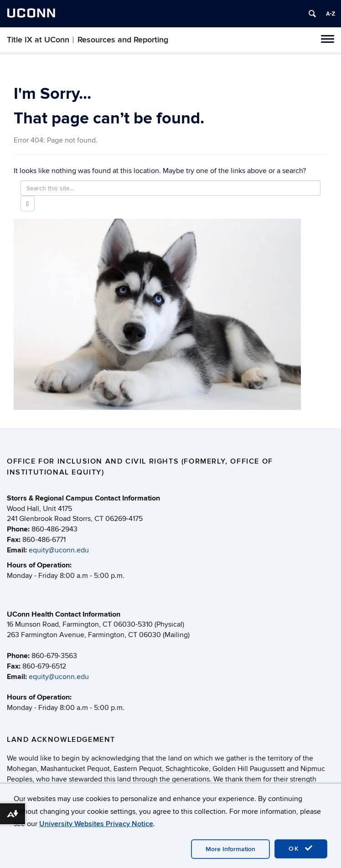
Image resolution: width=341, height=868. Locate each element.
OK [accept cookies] (301, 848)
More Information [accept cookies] (230, 849)
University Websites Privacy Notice (96, 824)
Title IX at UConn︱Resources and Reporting (88, 40)
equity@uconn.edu (59, 550)
